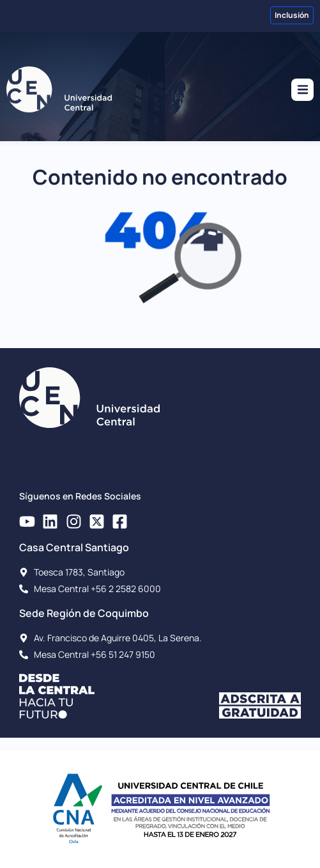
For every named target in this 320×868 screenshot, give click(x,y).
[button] (302, 90)
